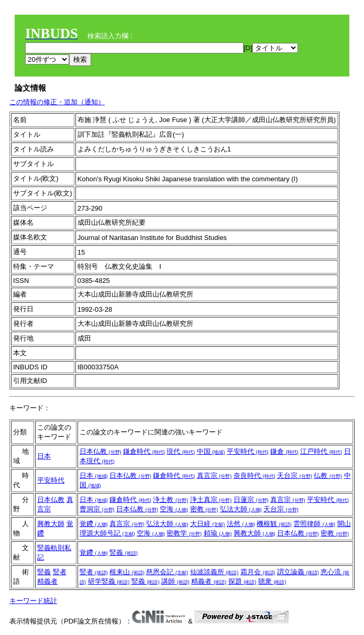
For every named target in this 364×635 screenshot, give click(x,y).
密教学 (184, 533)
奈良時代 (255, 475)
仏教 (328, 475)
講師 (175, 581)
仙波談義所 (214, 572)
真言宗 (214, 475)
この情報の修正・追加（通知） (57, 102)
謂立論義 (298, 572)
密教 (204, 509)
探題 (242, 581)
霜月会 (258, 572)
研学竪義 (109, 581)
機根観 (274, 524)
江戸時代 (321, 451)
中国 (211, 451)
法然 (241, 524)
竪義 (124, 552)
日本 (44, 456)
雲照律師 (314, 524)
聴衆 (272, 581)
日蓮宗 (251, 500)
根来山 (127, 572)
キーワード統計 (33, 601)
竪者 (60, 572)
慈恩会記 (167, 572)
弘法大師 (241, 509)
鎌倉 (284, 451)
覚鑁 (94, 524)
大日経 (208, 524)
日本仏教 (101, 451)
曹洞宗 (97, 509)
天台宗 (295, 475)
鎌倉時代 (144, 451)
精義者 (47, 581)
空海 (174, 509)
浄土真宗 (211, 500)
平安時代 (248, 451)
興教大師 (51, 524)
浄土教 (170, 500)
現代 (181, 451)
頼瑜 (218, 533)
